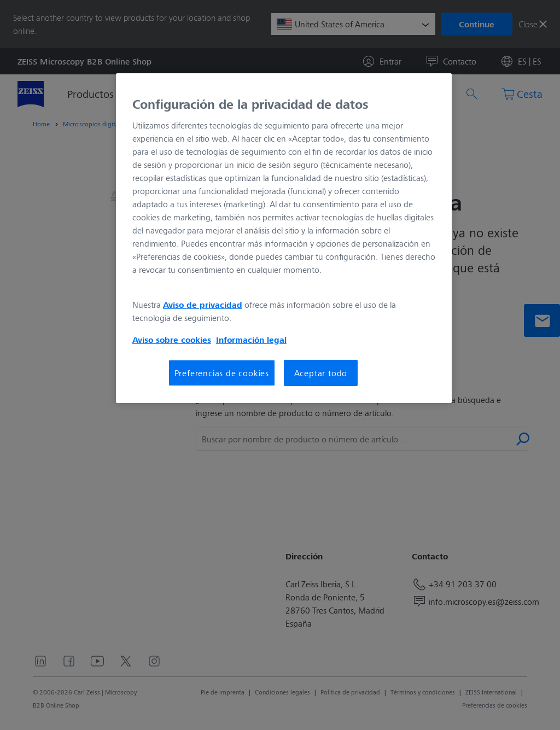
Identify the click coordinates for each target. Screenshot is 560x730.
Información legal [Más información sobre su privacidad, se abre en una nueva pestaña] (251, 340)
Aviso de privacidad (203, 305)
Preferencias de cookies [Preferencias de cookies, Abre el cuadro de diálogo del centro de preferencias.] (222, 373)
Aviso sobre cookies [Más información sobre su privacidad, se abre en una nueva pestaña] (172, 340)
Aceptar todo (321, 373)
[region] (284, 238)
